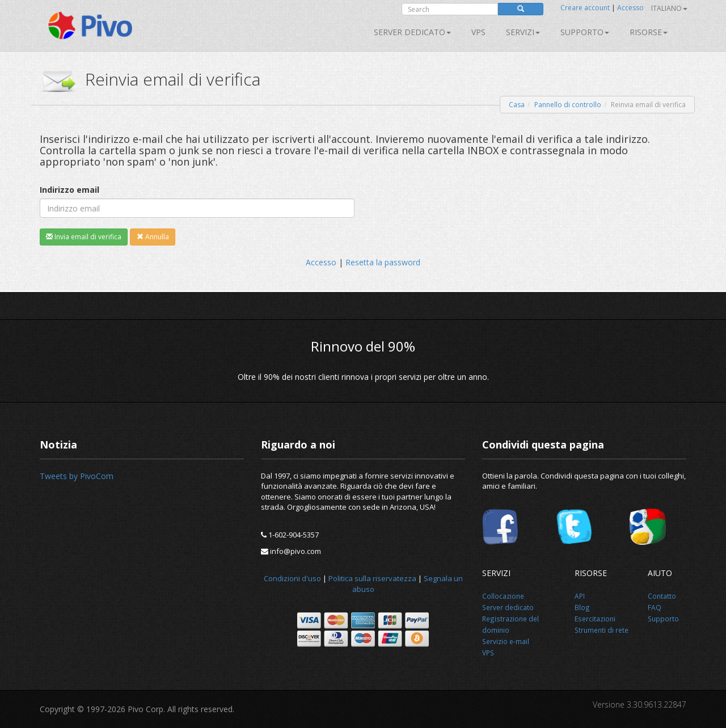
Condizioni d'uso (292, 578)
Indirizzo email (69, 190)
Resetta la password (383, 262)
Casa (517, 105)
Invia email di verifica (84, 237)
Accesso (630, 8)
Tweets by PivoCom (77, 476)
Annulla (153, 237)
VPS (478, 32)
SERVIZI (523, 32)
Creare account (585, 8)
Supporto (585, 32)
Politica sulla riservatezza (372, 578)
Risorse (649, 32)
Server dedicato (412, 32)
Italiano (669, 8)
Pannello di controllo (568, 105)
